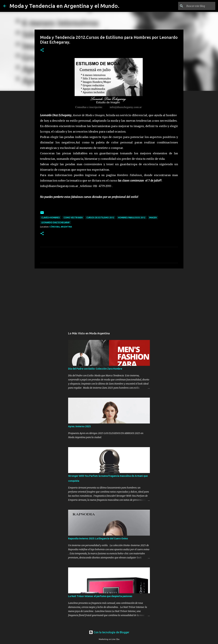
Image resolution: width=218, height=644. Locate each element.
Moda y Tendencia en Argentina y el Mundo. (64, 6)
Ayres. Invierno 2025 (79, 426)
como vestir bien (73, 218)
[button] (42, 50)
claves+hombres (51, 218)
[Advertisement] (109, 297)
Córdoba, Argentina (61, 227)
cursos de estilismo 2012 (100, 218)
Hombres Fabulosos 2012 (132, 218)
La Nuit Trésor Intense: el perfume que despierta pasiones (100, 596)
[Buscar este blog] (197, 6)
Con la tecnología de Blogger (109, 632)
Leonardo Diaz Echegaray (56, 222)
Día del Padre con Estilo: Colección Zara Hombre (95, 369)
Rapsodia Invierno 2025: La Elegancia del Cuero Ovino (98, 539)
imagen (153, 218)
